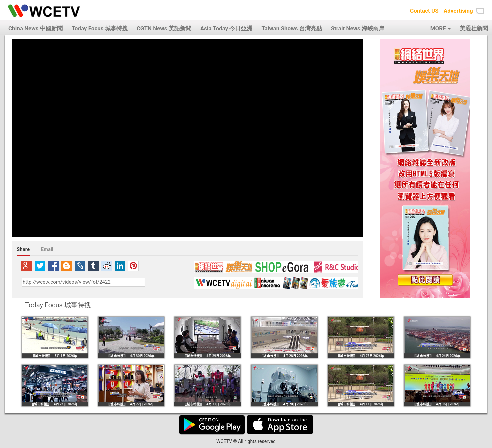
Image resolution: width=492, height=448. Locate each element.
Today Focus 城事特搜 (100, 28)
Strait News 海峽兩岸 (358, 28)
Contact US (424, 11)
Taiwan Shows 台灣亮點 (291, 28)
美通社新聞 (474, 28)
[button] (480, 11)
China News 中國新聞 (36, 28)
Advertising (458, 11)
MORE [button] (440, 28)
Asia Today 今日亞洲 (226, 28)
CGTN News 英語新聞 (164, 28)
